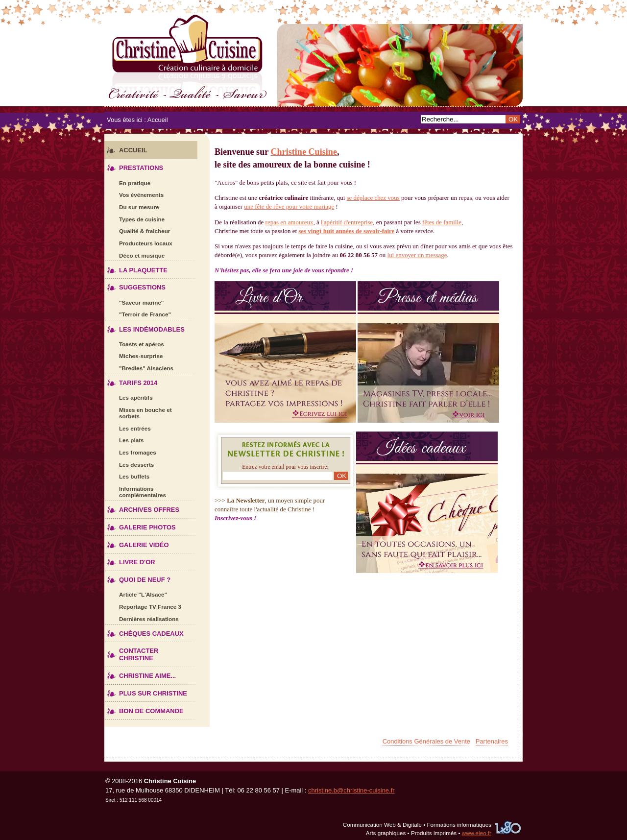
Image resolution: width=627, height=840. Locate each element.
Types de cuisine (134, 218)
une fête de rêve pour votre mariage (289, 206)
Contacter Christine (131, 652)
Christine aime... (140, 673)
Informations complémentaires (135, 490)
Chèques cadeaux (144, 631)
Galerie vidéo (136, 542)
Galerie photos (140, 525)
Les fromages (130, 451)
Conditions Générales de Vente (426, 741)
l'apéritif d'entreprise (347, 222)
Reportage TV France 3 (143, 605)
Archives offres (142, 507)
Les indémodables (145, 326)
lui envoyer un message (417, 255)
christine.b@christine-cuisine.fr (351, 790)
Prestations (134, 165)
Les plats (124, 439)
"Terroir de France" (138, 313)
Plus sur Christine (146, 691)
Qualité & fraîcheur (137, 229)
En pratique (127, 181)
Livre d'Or (130, 560)
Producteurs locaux (138, 242)
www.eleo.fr (477, 833)
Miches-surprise (133, 355)
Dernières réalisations (142, 617)
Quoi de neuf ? (137, 577)
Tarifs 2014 (131, 380)
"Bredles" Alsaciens (139, 367)
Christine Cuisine (313, 57)
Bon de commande (144, 708)
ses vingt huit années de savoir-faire (346, 231)
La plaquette (136, 267)
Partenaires (492, 741)
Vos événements (134, 193)
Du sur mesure (132, 205)
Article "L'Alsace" (136, 593)
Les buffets (127, 475)
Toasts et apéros (134, 343)
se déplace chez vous (373, 198)
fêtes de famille (442, 222)
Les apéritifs (129, 396)
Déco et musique (134, 254)
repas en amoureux (289, 222)
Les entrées (128, 427)
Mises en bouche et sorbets (138, 411)
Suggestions (135, 285)
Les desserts (129, 463)
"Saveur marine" (134, 301)
